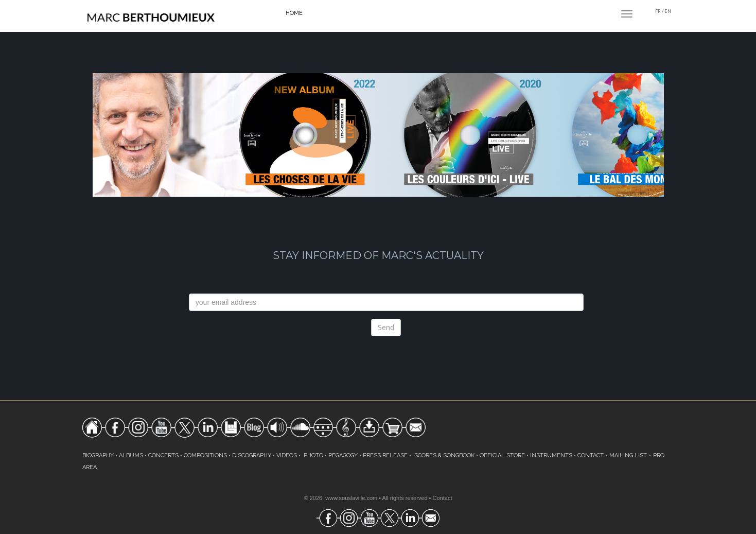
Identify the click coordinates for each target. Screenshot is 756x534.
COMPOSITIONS (205, 455)
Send (386, 327)
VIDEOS (287, 455)
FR (658, 11)
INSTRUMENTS (551, 455)
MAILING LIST (628, 455)
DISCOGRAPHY (252, 455)
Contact (443, 498)
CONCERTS (163, 455)
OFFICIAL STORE (502, 455)
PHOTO (313, 455)
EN (668, 11)
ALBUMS (131, 455)
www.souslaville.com (351, 498)
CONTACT (591, 455)
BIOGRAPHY (98, 455)
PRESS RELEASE (385, 455)
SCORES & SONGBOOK (444, 455)
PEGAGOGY (343, 455)
